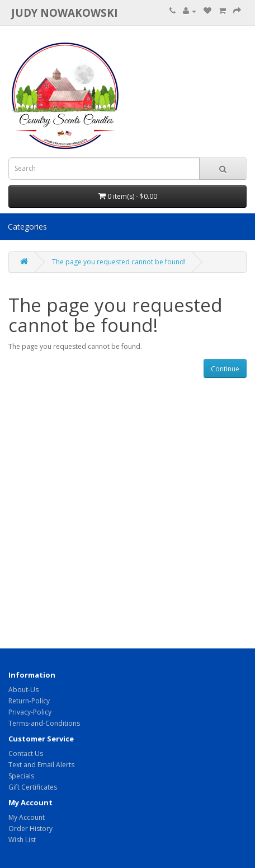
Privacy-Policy (30, 712)
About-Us (23, 690)
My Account (27, 817)
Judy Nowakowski (65, 13)
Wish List (22, 840)
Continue (225, 369)
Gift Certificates (33, 787)
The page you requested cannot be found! (119, 262)
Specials (21, 776)
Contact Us (26, 753)
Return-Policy (29, 701)
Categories (27, 227)
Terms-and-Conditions (44, 723)
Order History (30, 829)
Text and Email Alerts (41, 765)
